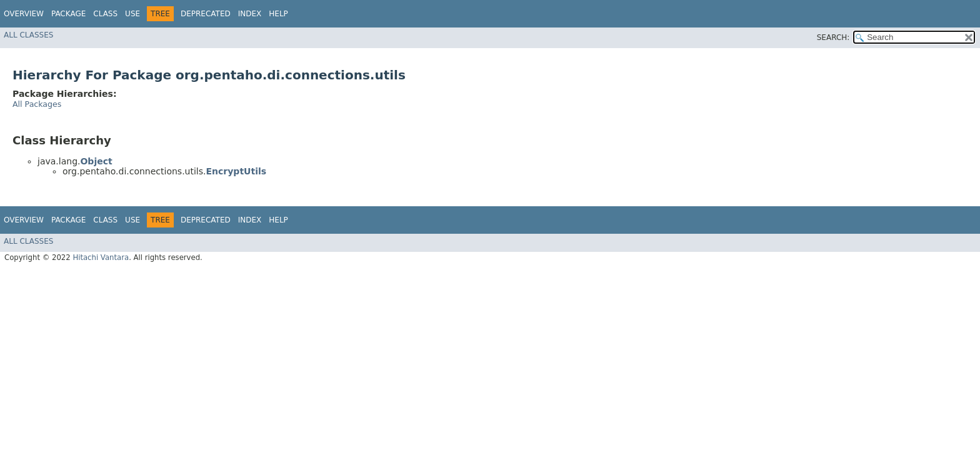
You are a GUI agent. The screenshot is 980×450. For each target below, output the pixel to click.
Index (250, 14)
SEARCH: (833, 37)
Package (68, 14)
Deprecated (206, 14)
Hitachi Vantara (101, 257)
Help (278, 14)
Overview (24, 14)
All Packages (37, 104)
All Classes (28, 35)
